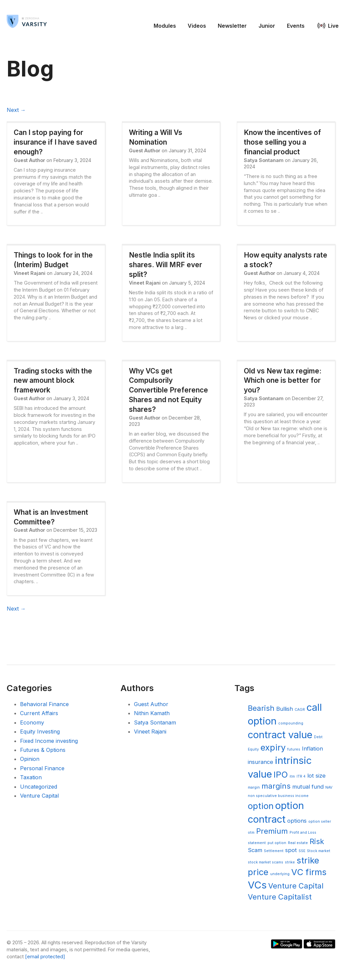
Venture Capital (39, 796)
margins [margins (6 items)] (276, 786)
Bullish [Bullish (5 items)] (285, 709)
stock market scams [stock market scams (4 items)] (266, 862)
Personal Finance (42, 768)
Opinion (30, 759)
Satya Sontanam (155, 722)
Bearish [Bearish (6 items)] (261, 708)
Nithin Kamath (152, 713)
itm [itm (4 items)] (292, 776)
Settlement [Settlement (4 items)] (274, 851)
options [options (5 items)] (297, 821)
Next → (16, 110)
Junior (267, 26)
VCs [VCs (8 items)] (257, 885)
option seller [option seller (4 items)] (320, 822)
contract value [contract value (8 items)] (280, 735)
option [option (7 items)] (261, 806)
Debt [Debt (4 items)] (318, 737)
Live (333, 26)
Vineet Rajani (150, 731)
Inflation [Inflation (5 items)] (312, 749)
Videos (197, 26)
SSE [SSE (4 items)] (302, 851)
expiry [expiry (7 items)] (273, 747)
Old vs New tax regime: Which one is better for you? (283, 381)
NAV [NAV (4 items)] (329, 787)
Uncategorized (39, 787)
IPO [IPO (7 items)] (281, 774)
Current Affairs (39, 713)
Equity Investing (40, 731)
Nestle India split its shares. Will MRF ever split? (165, 265)
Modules (165, 26)
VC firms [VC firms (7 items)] (309, 872)
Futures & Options (43, 750)
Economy (32, 722)
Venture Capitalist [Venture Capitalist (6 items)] (280, 897)
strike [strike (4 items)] (290, 862)
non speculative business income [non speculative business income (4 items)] (278, 796)
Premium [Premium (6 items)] (272, 831)
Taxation (31, 777)
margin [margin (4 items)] (254, 787)
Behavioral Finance (44, 704)
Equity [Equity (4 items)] (253, 749)
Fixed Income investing (49, 741)
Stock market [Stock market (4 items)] (319, 851)
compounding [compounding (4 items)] (291, 723)
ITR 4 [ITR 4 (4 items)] (301, 776)
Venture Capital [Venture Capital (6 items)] (296, 886)
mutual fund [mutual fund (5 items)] (308, 787)
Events (296, 26)
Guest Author (151, 704)
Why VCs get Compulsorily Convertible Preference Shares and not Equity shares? (168, 390)
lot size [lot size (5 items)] (316, 776)
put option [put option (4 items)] (277, 843)
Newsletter (232, 26)
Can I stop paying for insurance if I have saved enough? (55, 142)
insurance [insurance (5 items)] (261, 762)
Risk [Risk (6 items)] (317, 841)
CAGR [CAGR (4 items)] (300, 710)
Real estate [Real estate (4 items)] (298, 843)
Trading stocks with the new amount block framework (53, 381)
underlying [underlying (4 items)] (280, 874)
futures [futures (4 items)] (294, 749)
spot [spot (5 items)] (291, 850)
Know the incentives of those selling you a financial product (282, 142)
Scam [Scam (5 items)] (255, 850)
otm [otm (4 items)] (251, 833)
